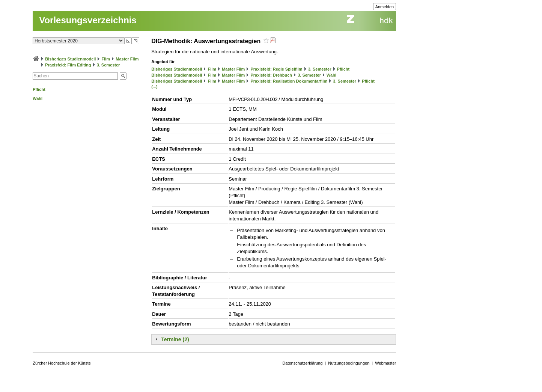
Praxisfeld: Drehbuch (271, 75)
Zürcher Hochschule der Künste (62, 363)
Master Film (127, 59)
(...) (154, 87)
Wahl (38, 98)
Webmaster (385, 363)
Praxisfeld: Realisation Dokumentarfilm (289, 81)
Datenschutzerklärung (302, 363)
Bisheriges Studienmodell (70, 59)
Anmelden (385, 7)
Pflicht (39, 89)
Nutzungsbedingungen (349, 363)
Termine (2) (175, 339)
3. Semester (108, 65)
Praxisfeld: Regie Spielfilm (276, 69)
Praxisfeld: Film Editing (68, 65)
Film (106, 59)
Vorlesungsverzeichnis (88, 20)
